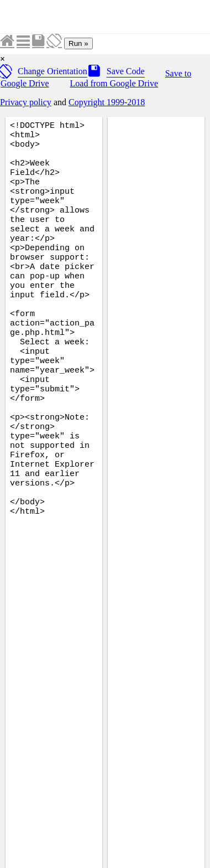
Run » (78, 43)
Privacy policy (26, 102)
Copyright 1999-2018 (107, 102)
